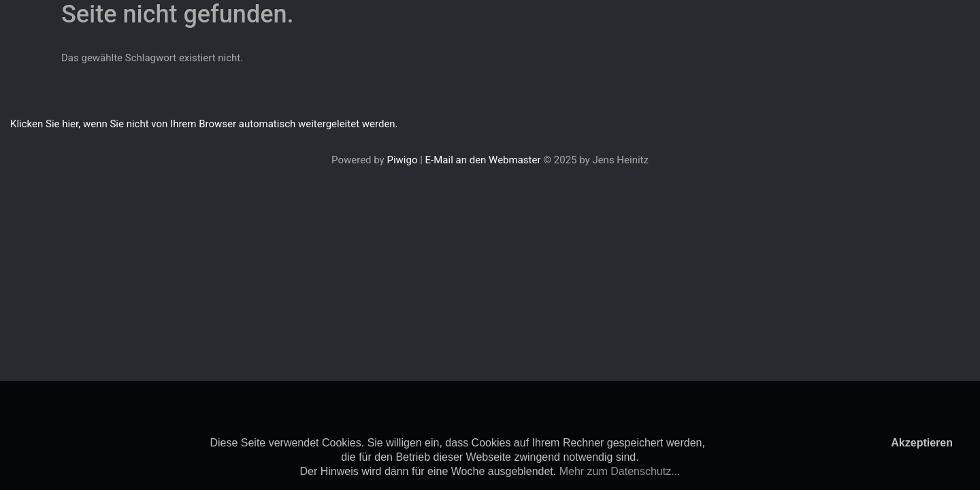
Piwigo (402, 160)
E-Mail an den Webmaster (483, 160)
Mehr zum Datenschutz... (620, 471)
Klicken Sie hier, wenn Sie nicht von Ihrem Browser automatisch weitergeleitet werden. (204, 124)
